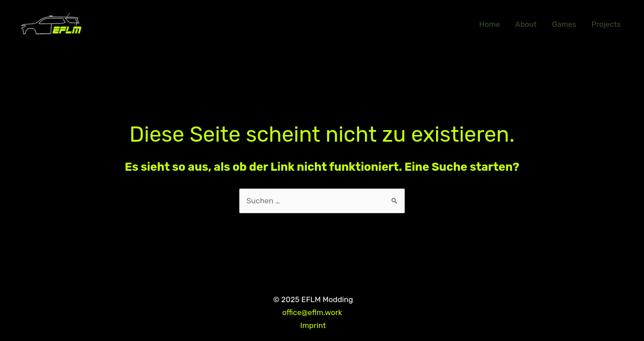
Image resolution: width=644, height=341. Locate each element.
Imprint (313, 325)
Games (564, 24)
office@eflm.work (313, 312)
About (526, 24)
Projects (606, 24)
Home (490, 24)
